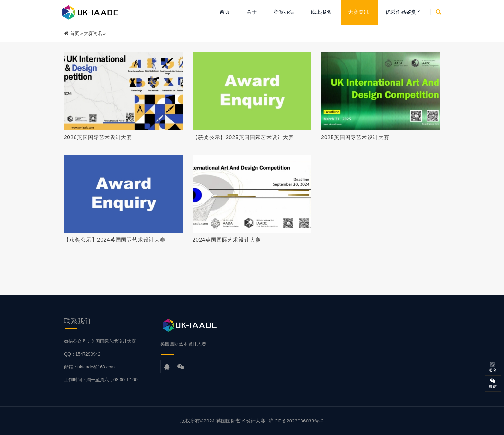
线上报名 (321, 12)
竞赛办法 (284, 12)
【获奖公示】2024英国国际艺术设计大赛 (115, 240)
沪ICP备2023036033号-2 (296, 421)
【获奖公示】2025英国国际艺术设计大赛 (243, 137)
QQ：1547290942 (82, 354)
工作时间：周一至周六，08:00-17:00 (101, 380)
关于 (252, 12)
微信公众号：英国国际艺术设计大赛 (100, 341)
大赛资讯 (358, 12)
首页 (225, 12)
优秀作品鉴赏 (401, 12)
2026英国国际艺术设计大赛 (98, 137)
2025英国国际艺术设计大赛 (355, 137)
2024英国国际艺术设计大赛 (227, 240)
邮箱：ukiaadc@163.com (89, 367)
